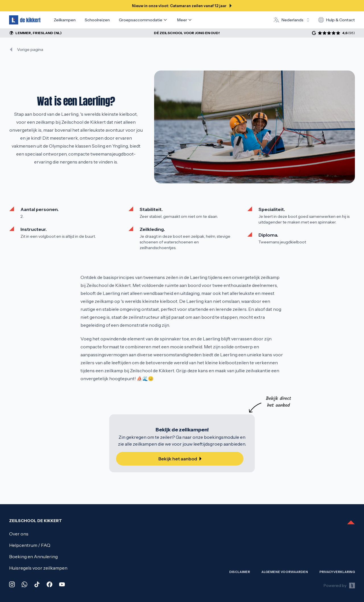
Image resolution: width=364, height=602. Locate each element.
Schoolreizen (97, 20)
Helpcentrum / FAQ (30, 545)
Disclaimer (240, 572)
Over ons (19, 534)
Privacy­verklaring (337, 572)
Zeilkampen (65, 20)
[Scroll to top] (351, 523)
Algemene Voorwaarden (285, 572)
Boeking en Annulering (33, 557)
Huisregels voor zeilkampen (38, 568)
